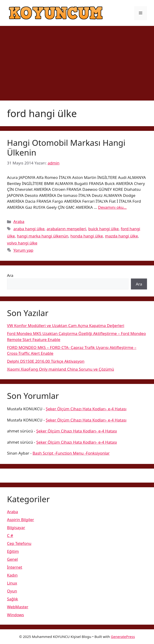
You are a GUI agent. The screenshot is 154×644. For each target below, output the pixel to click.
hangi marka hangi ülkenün (43, 236)
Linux (12, 583)
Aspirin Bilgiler (21, 520)
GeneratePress (123, 637)
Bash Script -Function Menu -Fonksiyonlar (71, 453)
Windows (16, 615)
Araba (19, 221)
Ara (10, 275)
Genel (12, 559)
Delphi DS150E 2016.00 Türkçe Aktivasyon (46, 361)
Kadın (12, 575)
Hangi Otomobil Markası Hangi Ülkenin (66, 148)
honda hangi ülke (87, 236)
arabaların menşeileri (66, 229)
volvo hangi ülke (22, 243)
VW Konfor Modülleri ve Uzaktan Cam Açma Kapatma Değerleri (66, 325)
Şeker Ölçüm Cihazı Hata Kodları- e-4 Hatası (86, 409)
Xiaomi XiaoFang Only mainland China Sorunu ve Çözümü (61, 369)
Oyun (12, 591)
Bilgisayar (16, 527)
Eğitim (13, 551)
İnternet (15, 567)
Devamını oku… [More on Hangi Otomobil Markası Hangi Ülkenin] (112, 207)
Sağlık (12, 599)
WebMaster (18, 607)
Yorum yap (23, 250)
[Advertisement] (77, 61)
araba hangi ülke (29, 229)
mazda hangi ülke (121, 236)
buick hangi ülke (103, 229)
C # (10, 535)
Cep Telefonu (19, 543)
